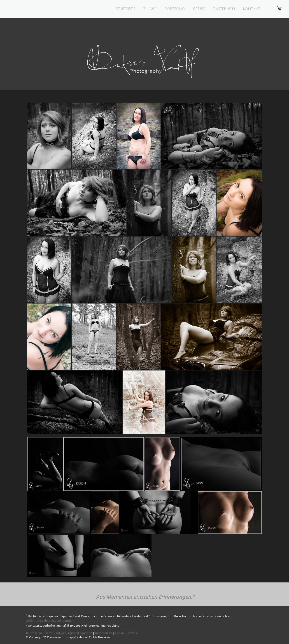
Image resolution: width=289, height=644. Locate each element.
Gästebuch (224, 9)
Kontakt (251, 9)
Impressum (34, 633)
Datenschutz (104, 633)
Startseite (126, 9)
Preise (199, 9)
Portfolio (175, 9)
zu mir (150, 9)
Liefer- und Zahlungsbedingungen (50, 621)
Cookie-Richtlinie (127, 633)
